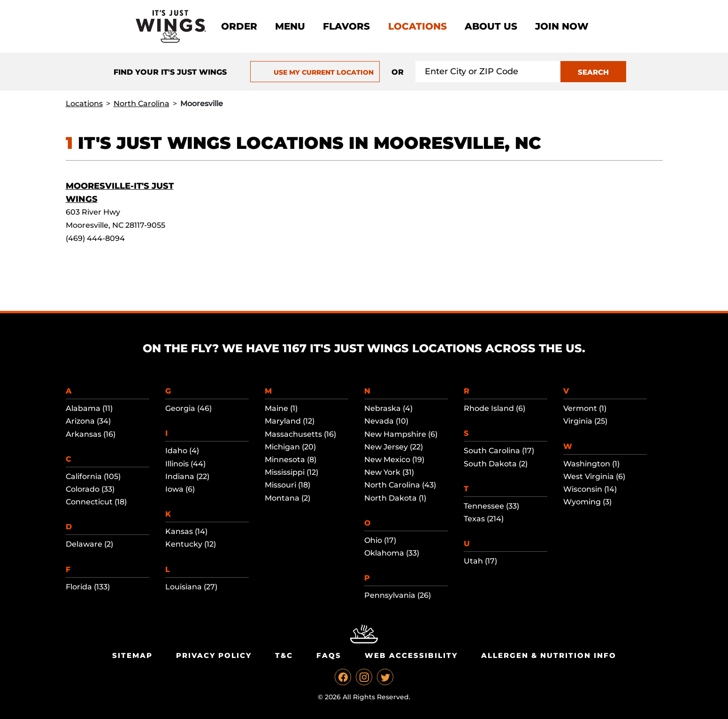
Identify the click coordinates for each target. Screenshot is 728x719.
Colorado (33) (90, 489)
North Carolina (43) (400, 485)
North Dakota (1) (395, 498)
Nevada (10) (386, 421)
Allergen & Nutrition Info (549, 655)
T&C (284, 655)
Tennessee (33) (491, 506)
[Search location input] (488, 72)
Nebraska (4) (388, 408)
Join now (562, 26)
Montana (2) (287, 498)
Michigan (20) (290, 447)
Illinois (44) (185, 464)
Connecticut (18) (96, 502)
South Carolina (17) (499, 451)
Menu (290, 26)
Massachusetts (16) (300, 434)
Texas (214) (484, 519)
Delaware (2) (89, 544)
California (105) (93, 476)
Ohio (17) (380, 540)
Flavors (346, 26)
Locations (418, 26)
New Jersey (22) (394, 447)
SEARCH (593, 72)
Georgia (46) (188, 408)
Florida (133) (88, 587)
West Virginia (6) (594, 476)
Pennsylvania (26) (398, 595)
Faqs (329, 655)
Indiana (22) (187, 476)
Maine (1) (281, 408)
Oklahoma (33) (392, 553)
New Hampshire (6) (401, 434)
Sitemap (132, 655)
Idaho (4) (182, 451)
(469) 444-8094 (95, 238)
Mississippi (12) (291, 472)
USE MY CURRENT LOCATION (315, 72)
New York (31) (389, 472)
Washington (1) (591, 464)
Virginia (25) (585, 421)
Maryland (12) (290, 421)
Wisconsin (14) (590, 489)
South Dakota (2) (496, 464)
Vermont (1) (585, 408)
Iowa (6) (180, 489)
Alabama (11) (89, 408)
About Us (491, 26)
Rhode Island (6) (494, 408)
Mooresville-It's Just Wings (120, 193)
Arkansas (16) (91, 434)
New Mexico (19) (394, 460)
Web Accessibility (411, 655)
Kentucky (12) (191, 544)
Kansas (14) (186, 531)
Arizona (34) (88, 421)
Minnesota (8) (291, 460)
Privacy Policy (214, 655)
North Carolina (142, 104)
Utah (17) (480, 561)
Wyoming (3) (587, 502)
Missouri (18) (287, 485)
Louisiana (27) (191, 587)
